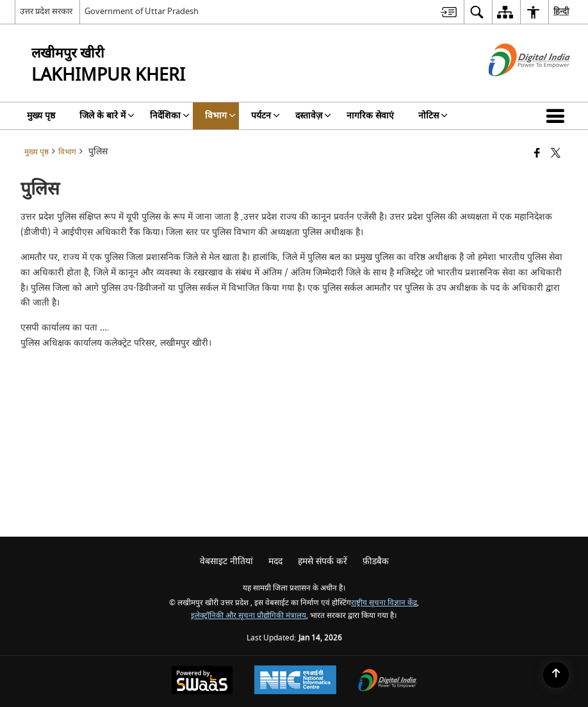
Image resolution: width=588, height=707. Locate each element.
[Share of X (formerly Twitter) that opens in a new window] (556, 154)
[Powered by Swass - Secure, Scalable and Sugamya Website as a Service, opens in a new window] (202, 682)
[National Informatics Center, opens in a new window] (295, 681)
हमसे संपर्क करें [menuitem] (323, 561)
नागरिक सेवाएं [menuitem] (370, 116)
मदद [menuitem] (275, 561)
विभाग (67, 152)
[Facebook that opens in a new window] (537, 154)
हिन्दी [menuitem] (561, 11)
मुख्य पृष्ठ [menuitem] (41, 116)
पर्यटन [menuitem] (265, 116)
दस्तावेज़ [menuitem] (313, 116)
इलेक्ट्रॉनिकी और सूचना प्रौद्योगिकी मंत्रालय (249, 616)
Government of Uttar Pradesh (142, 11)
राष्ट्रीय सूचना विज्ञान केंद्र (384, 603)
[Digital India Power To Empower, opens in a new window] (388, 682)
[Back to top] (556, 675)
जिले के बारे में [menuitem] (107, 116)
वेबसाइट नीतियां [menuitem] (226, 561)
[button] (558, 116)
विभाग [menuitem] (220, 116)
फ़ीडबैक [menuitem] (376, 561)
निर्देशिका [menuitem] (170, 116)
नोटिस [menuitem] (433, 116)
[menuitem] (449, 12)
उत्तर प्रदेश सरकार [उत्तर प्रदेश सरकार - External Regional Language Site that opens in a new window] (46, 11)
